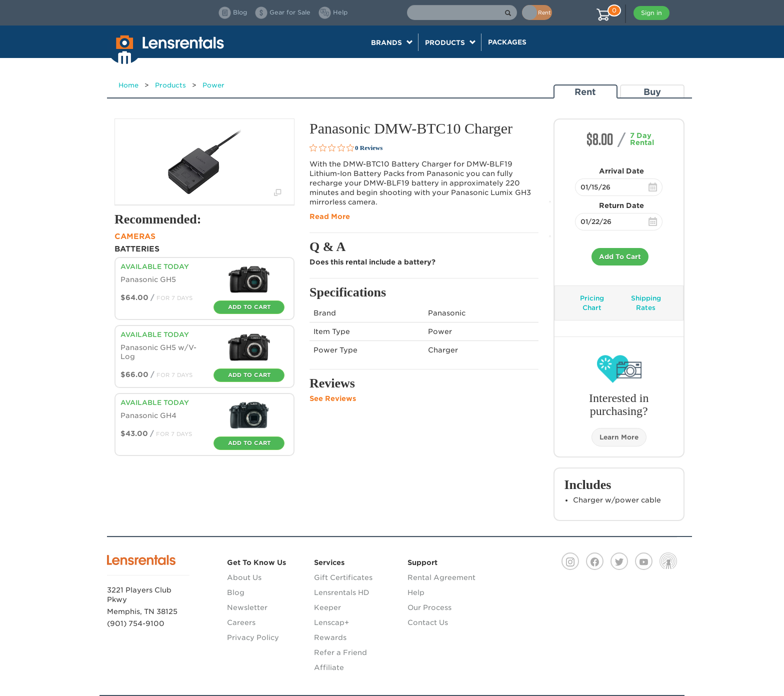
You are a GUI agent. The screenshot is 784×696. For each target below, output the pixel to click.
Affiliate (329, 667)
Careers (241, 622)
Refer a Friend (340, 652)
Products (170, 85)
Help (416, 592)
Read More (330, 216)
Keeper (327, 607)
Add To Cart (620, 257)
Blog (236, 592)
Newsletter (247, 607)
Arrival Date (621, 171)
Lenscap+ (331, 622)
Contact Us (428, 622)
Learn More (619, 437)
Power (213, 85)
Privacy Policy (253, 637)
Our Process (429, 607)
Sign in (651, 13)
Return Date (621, 205)
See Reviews (333, 398)
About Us (244, 577)
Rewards (330, 637)
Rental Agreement (441, 577)
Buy (652, 92)
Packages (507, 42)
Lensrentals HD (342, 592)
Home (128, 85)
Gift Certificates (343, 577)
